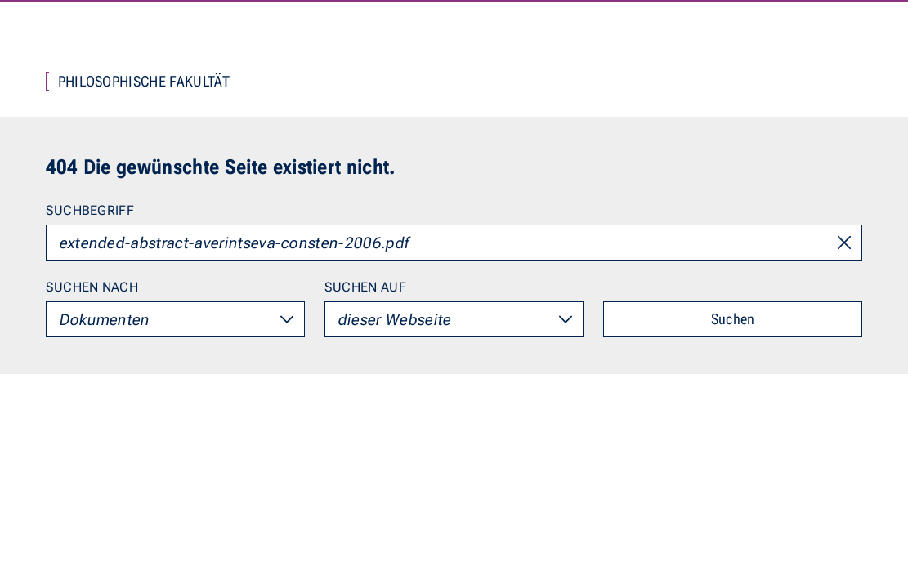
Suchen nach (92, 287)
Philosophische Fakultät (144, 82)
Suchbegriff (90, 210)
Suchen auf (365, 287)
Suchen (733, 319)
